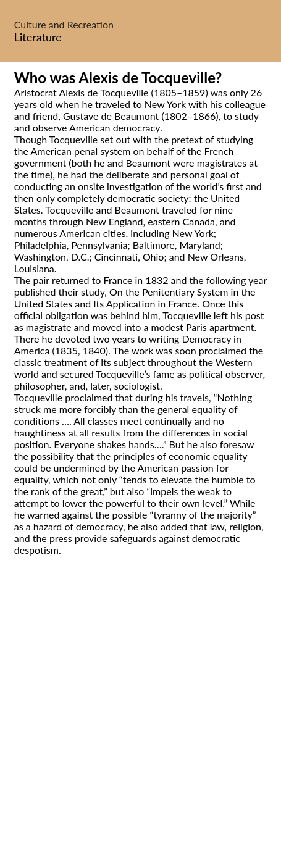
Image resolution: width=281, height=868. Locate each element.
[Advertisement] (140, 726)
